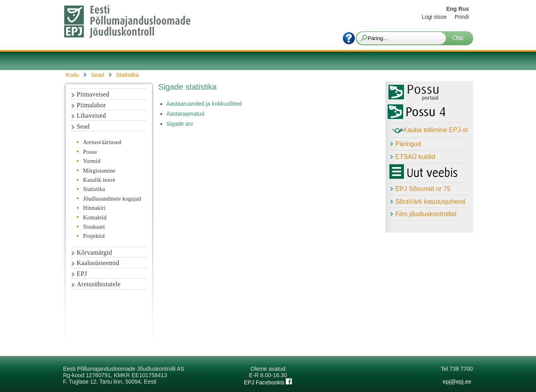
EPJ (82, 274)
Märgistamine (99, 171)
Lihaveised (91, 116)
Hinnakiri (94, 208)
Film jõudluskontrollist (426, 214)
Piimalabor (91, 105)
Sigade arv (180, 124)
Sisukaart (94, 227)
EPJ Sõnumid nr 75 (423, 189)
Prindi (462, 17)
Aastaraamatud (186, 114)
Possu (90, 152)
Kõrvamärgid (94, 252)
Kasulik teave (99, 180)
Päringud (408, 144)
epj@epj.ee (457, 382)
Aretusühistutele (99, 284)
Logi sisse (434, 17)
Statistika (94, 189)
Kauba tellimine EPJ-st (430, 131)
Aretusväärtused (102, 142)
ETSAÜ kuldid (416, 157)
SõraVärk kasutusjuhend (430, 202)
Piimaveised (93, 94)
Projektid (94, 236)
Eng (452, 9)
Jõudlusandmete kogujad (112, 199)
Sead (83, 126)
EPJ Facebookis (268, 382)
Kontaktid (95, 218)
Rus (464, 9)
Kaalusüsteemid (98, 263)
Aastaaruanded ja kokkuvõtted (204, 104)
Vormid (92, 161)
